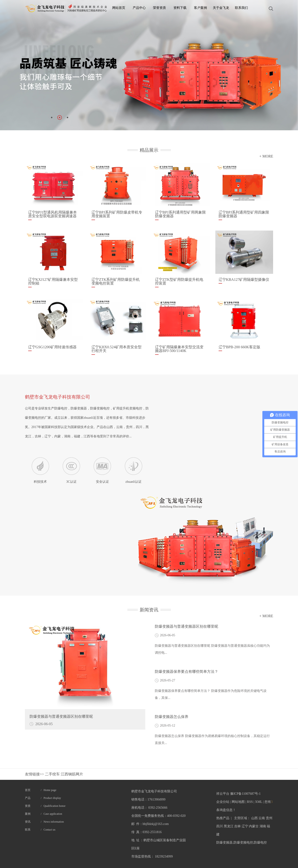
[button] (52, 117)
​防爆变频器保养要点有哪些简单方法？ (186, 672)
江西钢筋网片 (72, 774)
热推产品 (223, 818)
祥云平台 (223, 794)
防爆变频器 (224, 843)
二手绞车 (53, 774)
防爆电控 (260, 843)
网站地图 (238, 802)
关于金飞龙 (221, 8)
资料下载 (180, 8)
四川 (220, 826)
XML (259, 802)
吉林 (237, 826)
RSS (250, 802)
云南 (262, 818)
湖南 (263, 826)
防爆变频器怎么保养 (172, 717)
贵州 (269, 818)
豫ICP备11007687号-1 (246, 794)
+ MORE (266, 156)
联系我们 (241, 8)
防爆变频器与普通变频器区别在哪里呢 (186, 626)
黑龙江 (229, 826)
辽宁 (245, 826)
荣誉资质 (159, 8)
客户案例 (200, 8)
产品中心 (139, 8)
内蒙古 (254, 826)
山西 (254, 818)
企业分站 (223, 802)
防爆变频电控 (243, 843)
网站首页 (119, 8)
